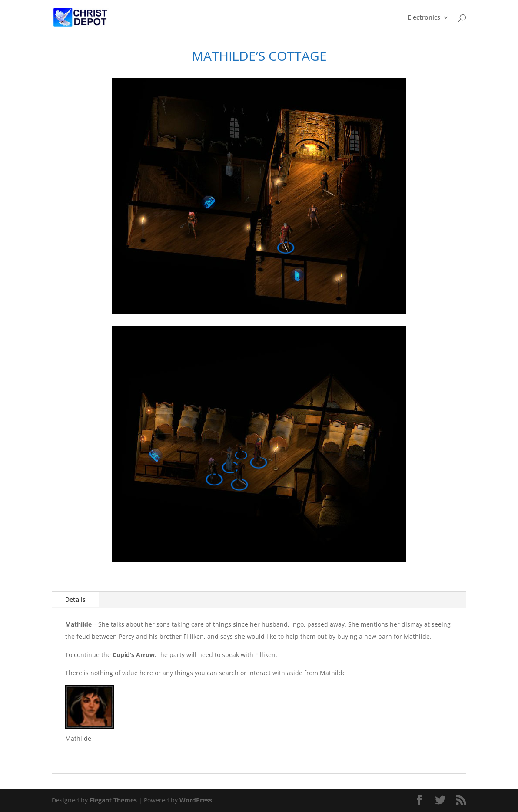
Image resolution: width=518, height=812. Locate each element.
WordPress (196, 800)
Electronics (424, 18)
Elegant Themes (113, 800)
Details (75, 599)
